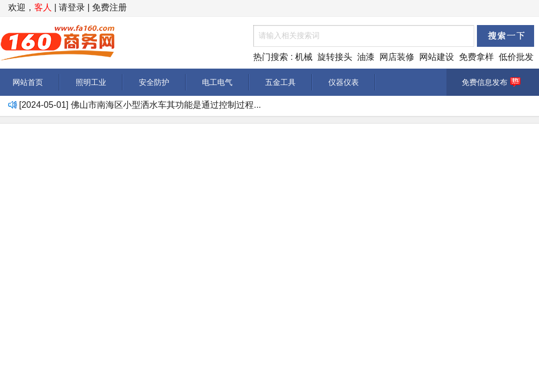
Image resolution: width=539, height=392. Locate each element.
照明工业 (91, 82)
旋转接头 (335, 57)
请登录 (72, 7)
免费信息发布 (493, 82)
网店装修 (397, 57)
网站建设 (437, 57)
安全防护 (154, 82)
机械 (304, 57)
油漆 (366, 57)
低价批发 (516, 57)
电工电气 (217, 82)
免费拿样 (476, 57)
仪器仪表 (344, 82)
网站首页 (28, 82)
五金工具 (280, 82)
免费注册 (109, 7)
